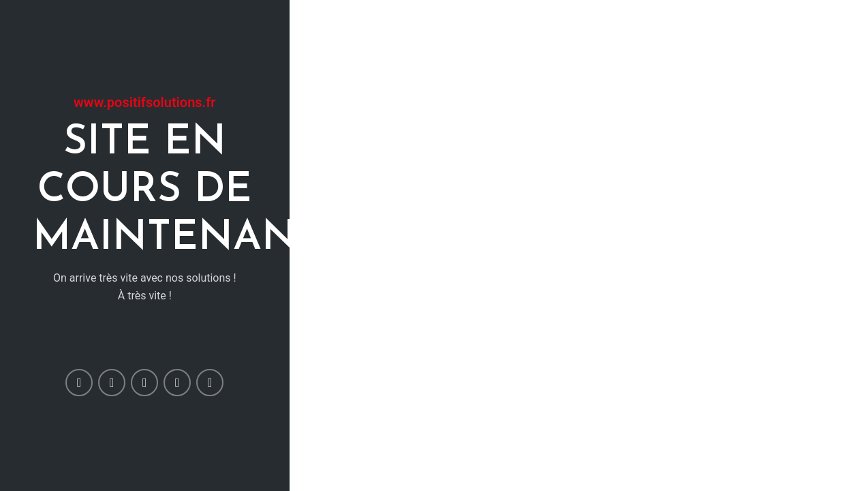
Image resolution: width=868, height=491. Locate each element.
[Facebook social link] (79, 383)
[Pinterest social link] (144, 383)
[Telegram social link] (210, 383)
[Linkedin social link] (177, 383)
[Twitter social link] (112, 383)
